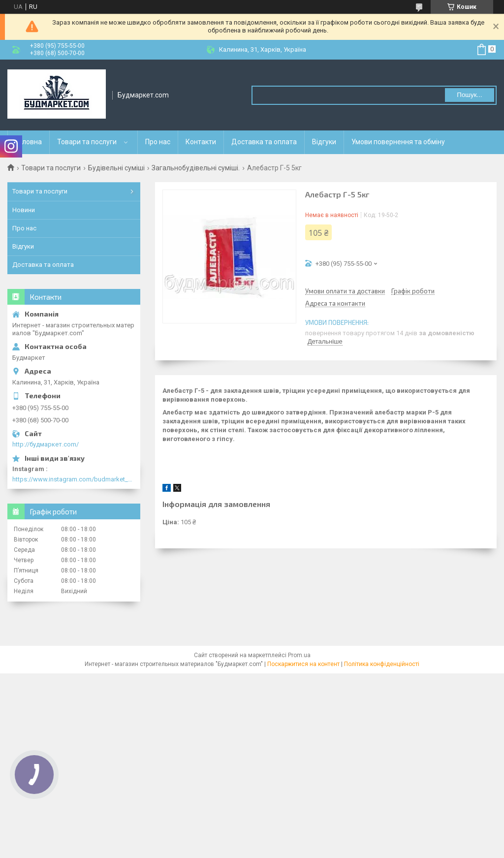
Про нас (158, 142)
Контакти (201, 142)
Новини (24, 210)
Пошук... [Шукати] (469, 95)
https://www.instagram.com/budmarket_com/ (74, 479)
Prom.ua (299, 655)
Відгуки (324, 142)
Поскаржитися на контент (303, 664)
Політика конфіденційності (382, 664)
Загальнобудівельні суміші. (196, 168)
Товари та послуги (87, 142)
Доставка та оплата (264, 142)
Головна (29, 142)
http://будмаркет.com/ (46, 444)
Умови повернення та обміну (398, 142)
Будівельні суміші (116, 168)
